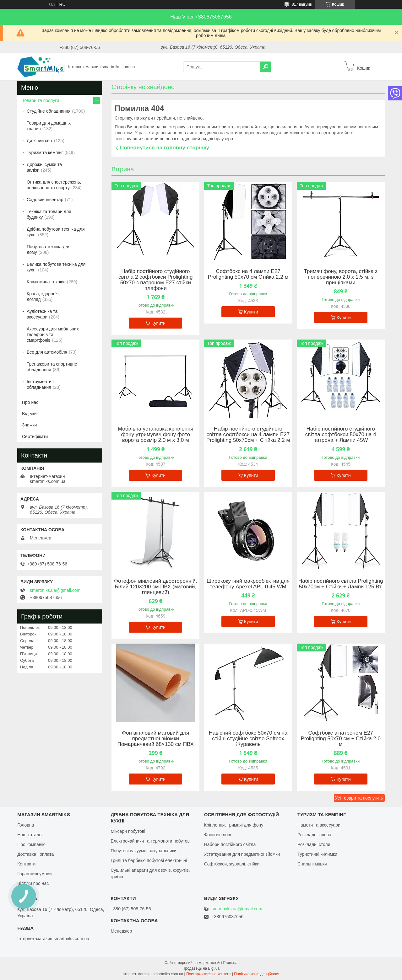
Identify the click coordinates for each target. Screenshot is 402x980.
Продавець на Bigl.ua (201, 968)
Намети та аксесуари (319, 825)
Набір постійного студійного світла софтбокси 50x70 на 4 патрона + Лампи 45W (341, 435)
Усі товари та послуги (357, 798)
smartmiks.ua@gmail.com (55, 590)
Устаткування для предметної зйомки (242, 854)
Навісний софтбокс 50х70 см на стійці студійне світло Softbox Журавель (248, 739)
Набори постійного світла (230, 844)
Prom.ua (230, 963)
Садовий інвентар (45, 200)
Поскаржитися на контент (209, 974)
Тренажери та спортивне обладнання (52, 367)
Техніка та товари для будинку (49, 214)
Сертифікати (35, 436)
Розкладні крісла (314, 835)
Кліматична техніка (46, 282)
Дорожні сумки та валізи (44, 167)
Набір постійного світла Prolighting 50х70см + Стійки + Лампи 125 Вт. (341, 584)
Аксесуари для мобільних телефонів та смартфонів (53, 335)
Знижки (29, 425)
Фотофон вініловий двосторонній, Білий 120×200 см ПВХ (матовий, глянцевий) (155, 587)
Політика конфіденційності (257, 974)
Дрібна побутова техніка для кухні (56, 232)
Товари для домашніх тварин (49, 126)
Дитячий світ (40, 141)
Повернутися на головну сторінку (165, 148)
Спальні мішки (312, 864)
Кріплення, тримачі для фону (234, 825)
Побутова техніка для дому (49, 249)
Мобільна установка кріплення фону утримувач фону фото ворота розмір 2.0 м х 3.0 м (156, 435)
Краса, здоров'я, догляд (43, 297)
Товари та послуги (41, 100)
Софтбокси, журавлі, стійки (232, 864)
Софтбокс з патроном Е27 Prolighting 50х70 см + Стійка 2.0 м (341, 739)
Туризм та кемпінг (45, 153)
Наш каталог (30, 835)
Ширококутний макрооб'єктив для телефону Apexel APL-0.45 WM (248, 584)
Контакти (26, 864)
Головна (26, 825)
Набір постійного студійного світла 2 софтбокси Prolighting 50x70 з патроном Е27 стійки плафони (155, 280)
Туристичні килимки (317, 854)
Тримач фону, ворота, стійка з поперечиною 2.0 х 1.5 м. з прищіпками (340, 277)
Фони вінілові (218, 835)
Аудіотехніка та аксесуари (42, 314)
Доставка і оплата (35, 854)
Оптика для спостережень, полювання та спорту (54, 185)
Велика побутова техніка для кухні (56, 267)
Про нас (30, 402)
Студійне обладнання (49, 111)
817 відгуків (302, 4)
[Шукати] (266, 67)
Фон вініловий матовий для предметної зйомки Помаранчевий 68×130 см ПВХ (156, 739)
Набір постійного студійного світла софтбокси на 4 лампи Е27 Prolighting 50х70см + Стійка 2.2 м (248, 435)
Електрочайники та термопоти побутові (151, 841)
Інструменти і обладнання (40, 384)
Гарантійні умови (34, 874)
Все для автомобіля (47, 352)
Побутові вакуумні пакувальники (143, 851)
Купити (158, 323)
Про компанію (31, 844)
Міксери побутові (128, 831)
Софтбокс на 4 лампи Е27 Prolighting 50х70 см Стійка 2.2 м (248, 274)
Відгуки (29, 414)
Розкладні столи (314, 844)
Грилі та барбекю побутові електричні (149, 860)
